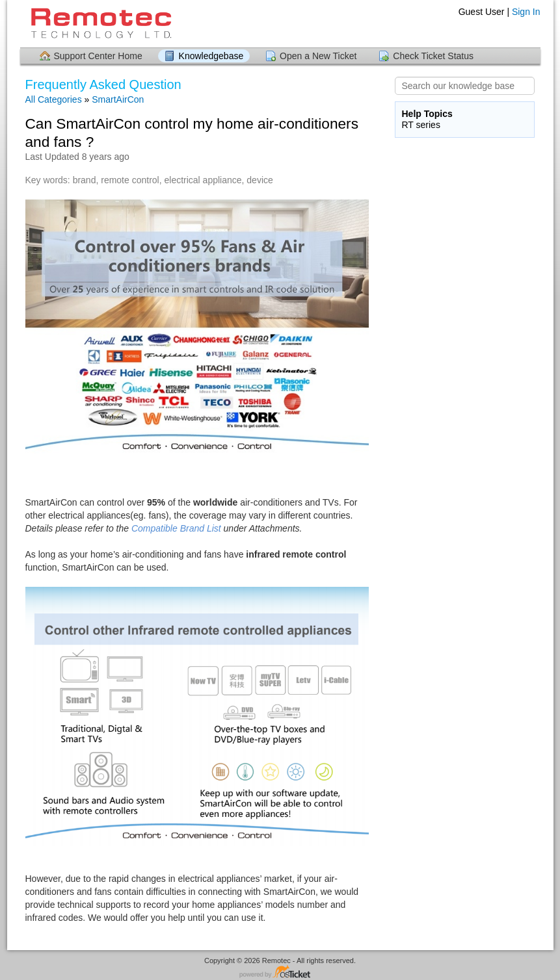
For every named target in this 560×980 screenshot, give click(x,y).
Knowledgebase (211, 56)
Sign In (526, 12)
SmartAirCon (118, 99)
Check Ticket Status (433, 56)
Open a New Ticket (318, 56)
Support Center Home (98, 56)
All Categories (54, 99)
